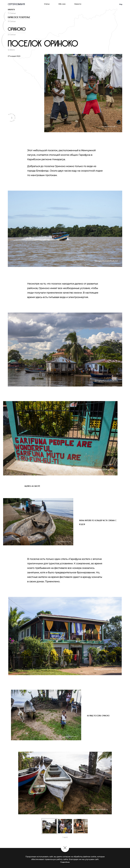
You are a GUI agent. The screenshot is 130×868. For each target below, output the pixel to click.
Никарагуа (11, 10)
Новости (78, 4)
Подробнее (65, 862)
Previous (6, 784)
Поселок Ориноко (43, 44)
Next (124, 784)
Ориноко (17, 29)
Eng (121, 4)
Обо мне (62, 4)
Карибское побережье (19, 17)
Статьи (47, 4)
